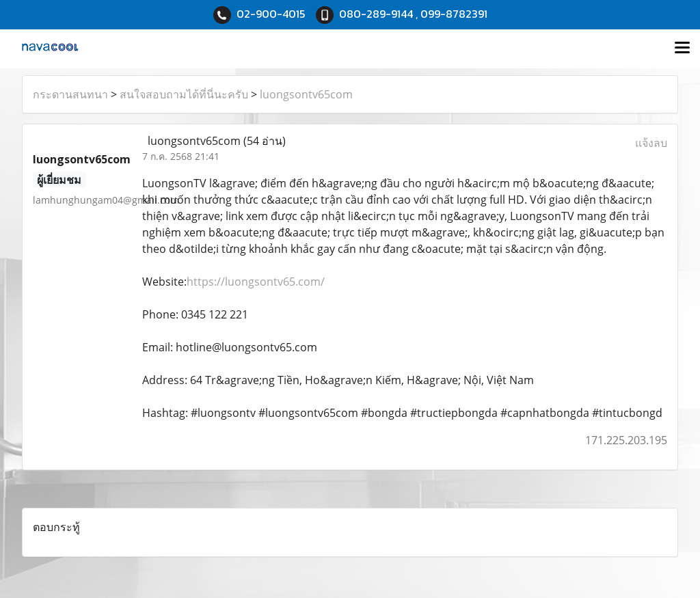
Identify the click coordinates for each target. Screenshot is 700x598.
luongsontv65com (306, 94)
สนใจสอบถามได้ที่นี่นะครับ (184, 94)
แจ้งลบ (651, 143)
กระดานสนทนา (70, 94)
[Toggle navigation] (682, 49)
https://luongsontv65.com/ (256, 282)
